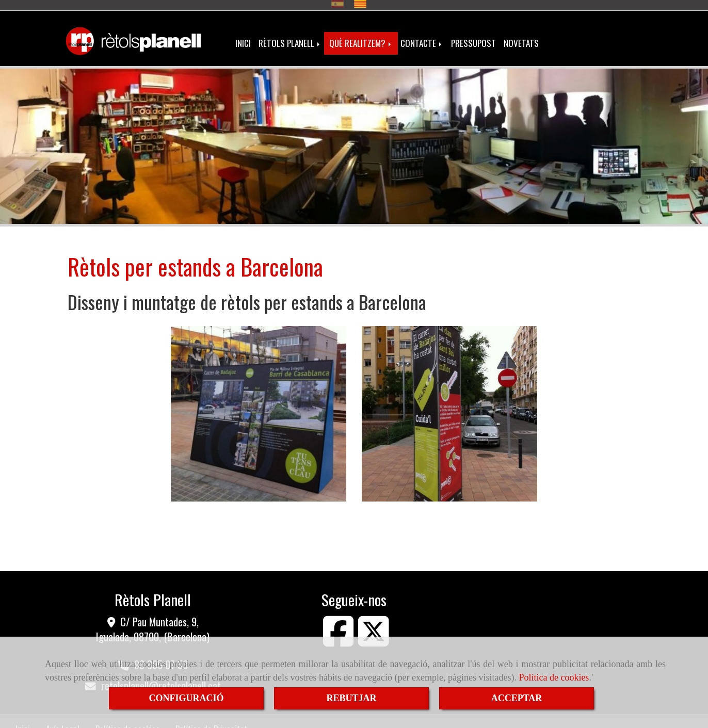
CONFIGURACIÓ (186, 698)
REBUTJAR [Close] (351, 698)
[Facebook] (339, 635)
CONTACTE (422, 37)
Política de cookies (554, 677)
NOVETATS (521, 37)
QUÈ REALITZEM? (361, 37)
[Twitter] (374, 635)
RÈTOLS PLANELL (290, 37)
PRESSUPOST (473, 37)
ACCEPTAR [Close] (517, 698)
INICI (243, 37)
